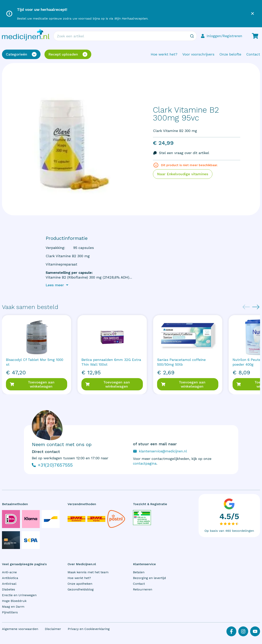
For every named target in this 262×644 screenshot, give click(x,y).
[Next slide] (256, 307)
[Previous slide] (246, 307)
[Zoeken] (192, 36)
